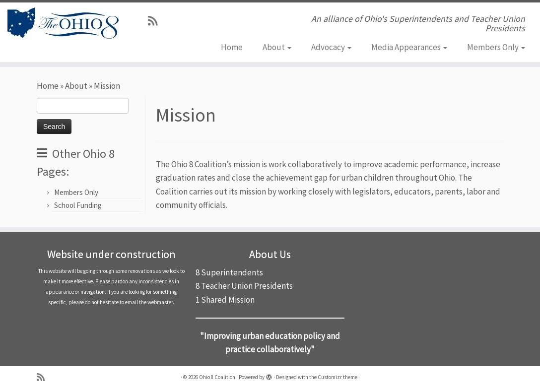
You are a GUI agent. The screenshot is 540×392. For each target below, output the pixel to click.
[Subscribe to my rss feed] (156, 21)
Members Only (496, 47)
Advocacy (331, 47)
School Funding (78, 205)
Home (232, 47)
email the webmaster (149, 302)
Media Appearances (409, 47)
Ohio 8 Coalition (217, 377)
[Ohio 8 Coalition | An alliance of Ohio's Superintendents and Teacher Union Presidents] (63, 23)
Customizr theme (337, 377)
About (277, 47)
